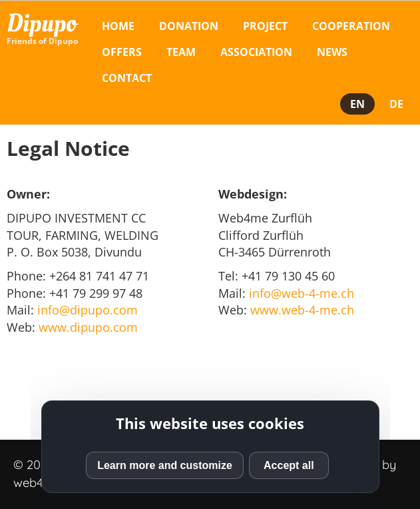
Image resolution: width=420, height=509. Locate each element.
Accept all (289, 465)
